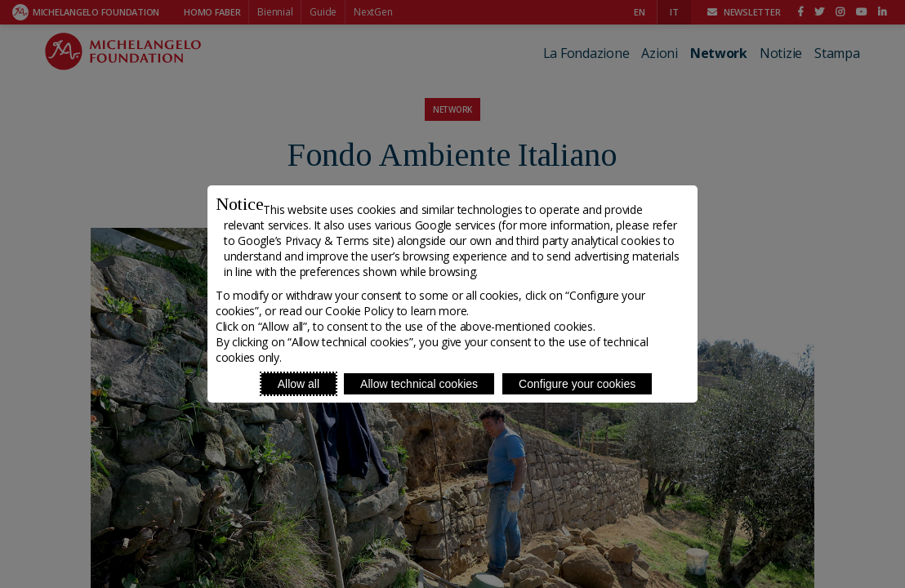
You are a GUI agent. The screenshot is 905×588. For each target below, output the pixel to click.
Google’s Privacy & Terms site (314, 241)
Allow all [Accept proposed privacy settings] (299, 384)
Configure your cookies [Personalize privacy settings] (577, 384)
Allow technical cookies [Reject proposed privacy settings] (419, 384)
